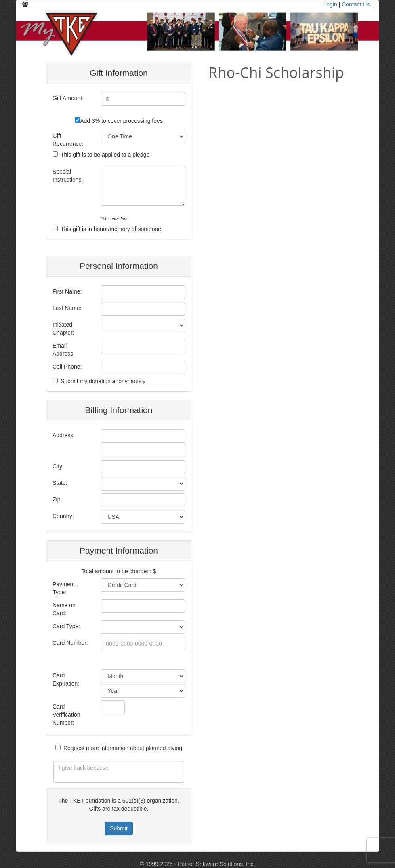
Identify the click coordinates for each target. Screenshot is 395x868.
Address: (64, 435)
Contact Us (356, 4)
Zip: (57, 499)
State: (60, 483)
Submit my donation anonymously (103, 381)
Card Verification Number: (66, 715)
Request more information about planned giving (123, 748)
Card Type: (66, 626)
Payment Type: (64, 588)
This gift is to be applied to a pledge (105, 155)
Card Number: (70, 643)
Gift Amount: (68, 98)
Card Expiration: (66, 679)
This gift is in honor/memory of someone (111, 229)
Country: (63, 516)
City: (58, 466)
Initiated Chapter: (63, 329)
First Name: (67, 291)
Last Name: (67, 308)
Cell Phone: (67, 367)
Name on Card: (64, 609)
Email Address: (64, 350)
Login (330, 4)
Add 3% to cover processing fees (121, 121)
